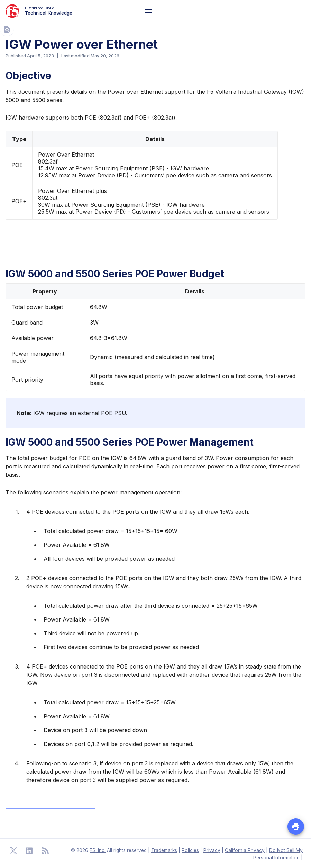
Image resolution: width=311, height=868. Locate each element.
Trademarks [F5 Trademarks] (164, 850)
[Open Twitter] (13, 851)
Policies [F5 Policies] (190, 850)
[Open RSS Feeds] (45, 851)
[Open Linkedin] (29, 851)
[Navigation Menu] (148, 11)
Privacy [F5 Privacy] (212, 850)
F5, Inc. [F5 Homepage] (98, 850)
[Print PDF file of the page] (296, 827)
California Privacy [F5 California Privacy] (245, 850)
